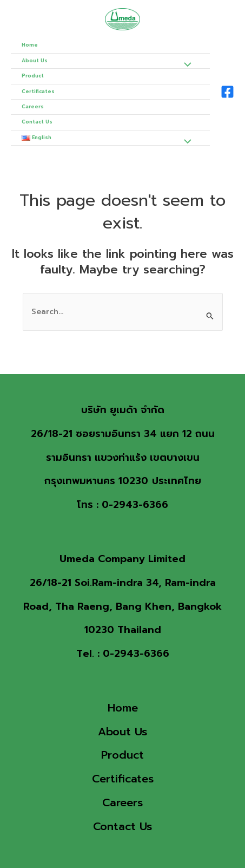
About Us (35, 61)
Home (30, 45)
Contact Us (37, 122)
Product (33, 76)
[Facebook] (227, 92)
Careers (33, 107)
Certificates (38, 92)
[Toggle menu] (185, 66)
